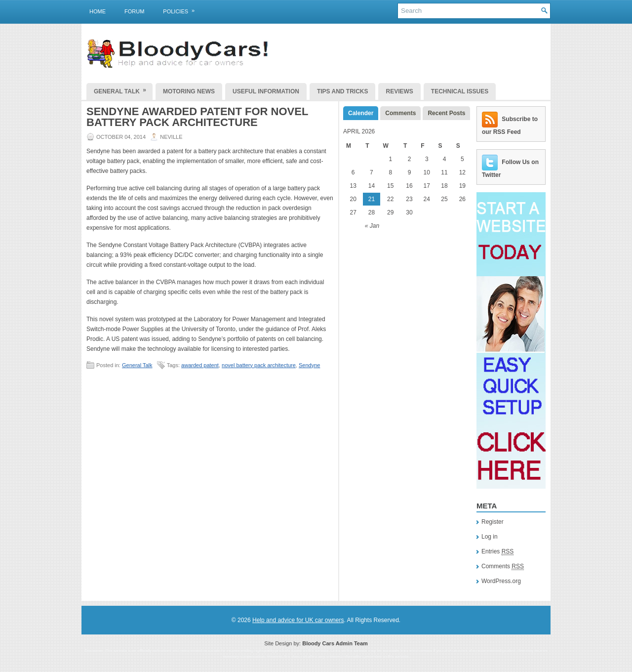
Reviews (399, 91)
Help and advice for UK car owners (298, 620)
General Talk (123, 89)
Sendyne (309, 365)
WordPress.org (501, 581)
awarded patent (200, 365)
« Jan (372, 226)
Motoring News (189, 91)
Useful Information (266, 91)
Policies (182, 9)
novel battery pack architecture (259, 365)
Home (98, 11)
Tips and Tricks (343, 91)
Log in (490, 537)
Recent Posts (446, 113)
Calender (361, 113)
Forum (134, 11)
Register (493, 522)
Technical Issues (460, 91)
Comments (400, 113)
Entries (497, 552)
